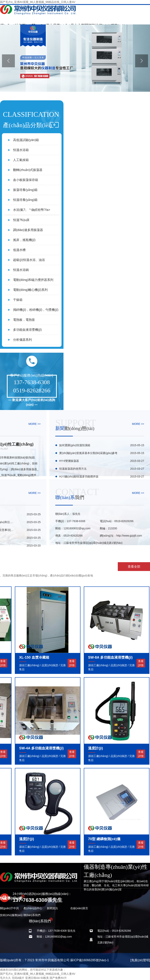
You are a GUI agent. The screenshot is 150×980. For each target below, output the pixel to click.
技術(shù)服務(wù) (11, 915)
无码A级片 (18, 978)
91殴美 (45, 978)
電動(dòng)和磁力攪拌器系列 (33, 280)
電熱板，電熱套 (24, 320)
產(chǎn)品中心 (33, 908)
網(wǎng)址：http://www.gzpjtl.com (121, 536)
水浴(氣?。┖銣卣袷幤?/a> (32, 210)
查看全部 (134, 567)
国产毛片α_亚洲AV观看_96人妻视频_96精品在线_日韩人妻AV (38, 2)
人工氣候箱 (21, 160)
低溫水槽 (19, 250)
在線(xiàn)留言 (79, 908)
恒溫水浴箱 (21, 150)
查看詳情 (72, 663)
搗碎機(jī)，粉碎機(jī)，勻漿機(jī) (36, 310)
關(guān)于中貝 (9, 908)
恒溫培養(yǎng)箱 (25, 200)
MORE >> (35, 424)
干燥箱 (18, 300)
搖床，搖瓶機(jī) (24, 240)
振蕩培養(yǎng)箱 (25, 190)
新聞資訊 (52, 908)
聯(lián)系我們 (32, 915)
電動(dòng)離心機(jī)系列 (30, 290)
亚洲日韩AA (32, 978)
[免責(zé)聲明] (140, 960)
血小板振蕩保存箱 (26, 180)
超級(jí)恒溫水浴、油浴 (29, 260)
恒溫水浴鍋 (21, 270)
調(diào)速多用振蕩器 (28, 230)
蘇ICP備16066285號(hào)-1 (90, 960)
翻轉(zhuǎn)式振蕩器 (28, 170)
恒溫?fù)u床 (21, 220)
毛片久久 (5, 978)
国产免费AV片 (58, 978)
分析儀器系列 (22, 340)
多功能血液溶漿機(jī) (27, 330)
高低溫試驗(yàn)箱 (26, 140)
